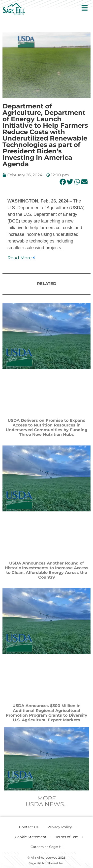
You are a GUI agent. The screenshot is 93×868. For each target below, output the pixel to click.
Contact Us (29, 827)
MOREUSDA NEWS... (47, 801)
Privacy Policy (60, 827)
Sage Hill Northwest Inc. (47, 863)
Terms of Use (67, 837)
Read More (20, 258)
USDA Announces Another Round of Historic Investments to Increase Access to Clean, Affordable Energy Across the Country (46, 570)
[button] (63, 182)
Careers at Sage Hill (47, 847)
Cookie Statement (31, 837)
